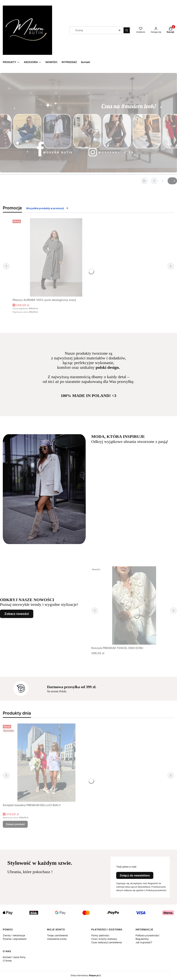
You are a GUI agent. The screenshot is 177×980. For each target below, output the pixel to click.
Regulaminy (142, 939)
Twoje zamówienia (57, 935)
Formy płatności (100, 935)
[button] (127, 30)
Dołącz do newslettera (135, 875)
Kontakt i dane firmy (14, 957)
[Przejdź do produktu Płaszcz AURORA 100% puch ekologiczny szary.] (56, 257)
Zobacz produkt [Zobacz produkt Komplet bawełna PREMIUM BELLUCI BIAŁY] (15, 824)
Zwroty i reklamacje (14, 935)
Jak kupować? (144, 942)
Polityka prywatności (147, 935)
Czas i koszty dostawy (104, 939)
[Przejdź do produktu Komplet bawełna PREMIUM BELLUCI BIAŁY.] (46, 763)
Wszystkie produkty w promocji (47, 208)
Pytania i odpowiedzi (15, 939)
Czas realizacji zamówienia (107, 942)
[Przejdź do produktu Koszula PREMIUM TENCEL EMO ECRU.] (134, 605)
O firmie (7, 961)
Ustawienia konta (57, 939)
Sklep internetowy (85, 975)
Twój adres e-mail (126, 867)
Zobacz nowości (17, 614)
